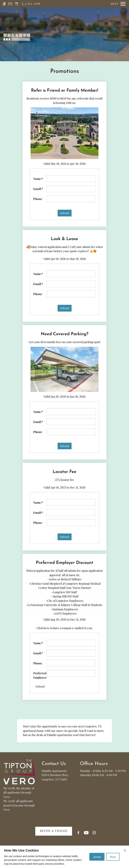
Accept (97, 857)
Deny (113, 857)
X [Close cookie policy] (125, 850)
